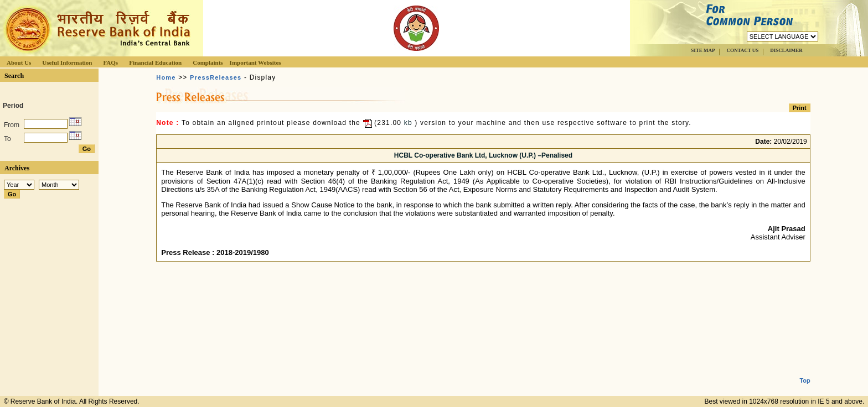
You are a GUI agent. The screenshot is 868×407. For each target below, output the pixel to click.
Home (166, 77)
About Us (19, 62)
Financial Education (155, 62)
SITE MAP (703, 50)
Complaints (208, 62)
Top (805, 372)
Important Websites (255, 62)
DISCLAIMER (786, 50)
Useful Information (67, 62)
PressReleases (216, 77)
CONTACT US (742, 50)
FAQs (110, 62)
